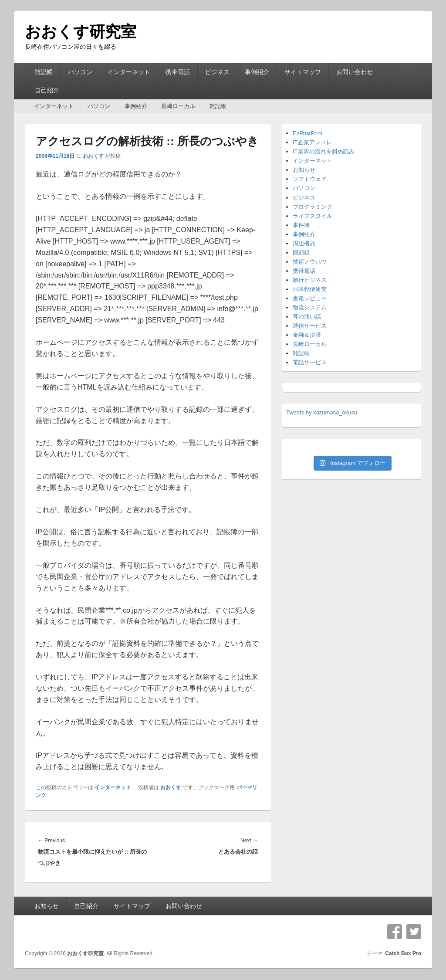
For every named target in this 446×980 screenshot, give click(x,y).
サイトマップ (303, 72)
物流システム (310, 307)
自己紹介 (47, 90)
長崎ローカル (178, 106)
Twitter (414, 932)
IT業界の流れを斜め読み (324, 151)
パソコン (80, 72)
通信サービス (310, 326)
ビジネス (217, 72)
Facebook (395, 932)
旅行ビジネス (310, 280)
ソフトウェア (310, 179)
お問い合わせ (355, 72)
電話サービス (310, 362)
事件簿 (301, 225)
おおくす (93, 156)
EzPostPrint (307, 133)
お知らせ (304, 170)
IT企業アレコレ (312, 142)
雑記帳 (44, 72)
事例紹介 (257, 72)
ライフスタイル (313, 216)
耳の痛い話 (307, 317)
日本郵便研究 (310, 289)
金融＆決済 (307, 335)
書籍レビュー (310, 298)
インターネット (129, 72)
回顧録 (301, 253)
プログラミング (313, 207)
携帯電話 (178, 72)
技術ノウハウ (310, 262)
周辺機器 (304, 243)
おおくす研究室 (81, 32)
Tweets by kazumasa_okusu (322, 412)
